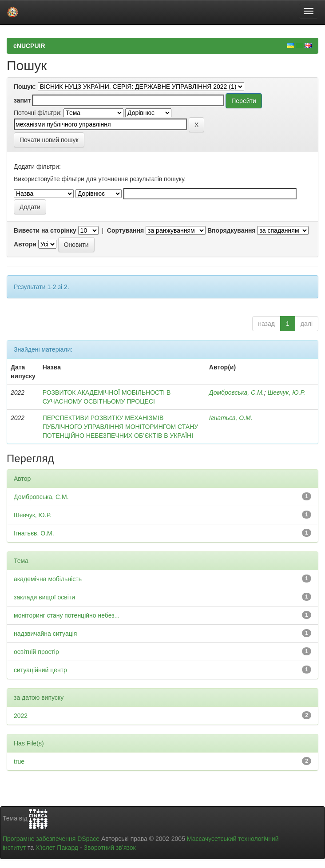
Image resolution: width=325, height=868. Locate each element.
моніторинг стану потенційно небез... (67, 615)
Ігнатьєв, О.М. (231, 418)
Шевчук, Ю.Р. (286, 392)
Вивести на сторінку (45, 230)
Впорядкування (232, 230)
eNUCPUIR (29, 46)
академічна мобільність (48, 579)
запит (22, 100)
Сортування (125, 230)
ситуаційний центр (40, 670)
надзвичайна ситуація (45, 634)
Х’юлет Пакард (57, 848)
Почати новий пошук (49, 140)
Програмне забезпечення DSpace (51, 839)
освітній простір (36, 652)
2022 (21, 716)
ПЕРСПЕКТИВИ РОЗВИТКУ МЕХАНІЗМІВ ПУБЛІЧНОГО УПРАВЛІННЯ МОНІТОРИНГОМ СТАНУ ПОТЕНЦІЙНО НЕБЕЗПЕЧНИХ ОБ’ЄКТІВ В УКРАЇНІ (121, 427)
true (19, 761)
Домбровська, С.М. (237, 392)
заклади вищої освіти (44, 597)
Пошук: (25, 87)
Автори (25, 244)
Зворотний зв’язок (109, 848)
